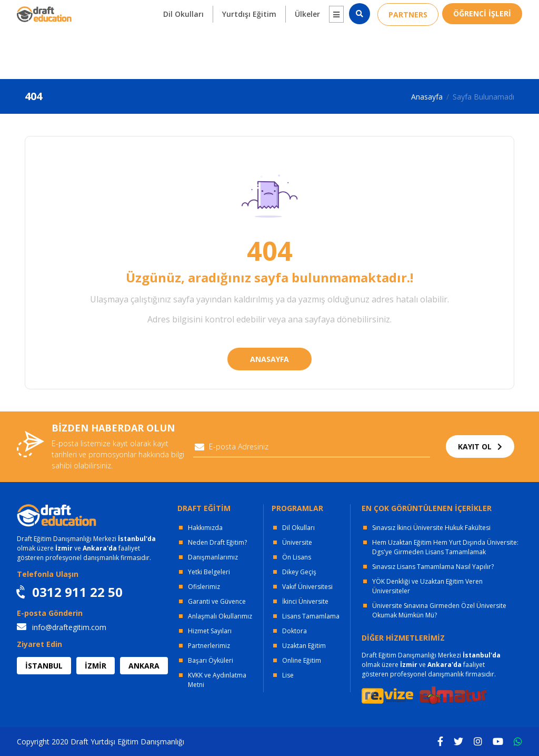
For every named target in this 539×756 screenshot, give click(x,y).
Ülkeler (307, 48)
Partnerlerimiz (209, 646)
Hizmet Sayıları (210, 631)
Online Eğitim (302, 660)
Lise (288, 675)
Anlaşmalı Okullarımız (220, 616)
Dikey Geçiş (299, 572)
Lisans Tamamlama (311, 616)
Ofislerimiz (204, 587)
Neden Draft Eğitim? (217, 542)
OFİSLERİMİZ (108, 11)
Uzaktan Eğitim (304, 646)
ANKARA (144, 666)
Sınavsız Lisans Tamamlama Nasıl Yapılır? (433, 567)
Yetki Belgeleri (209, 572)
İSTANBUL (44, 666)
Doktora (295, 631)
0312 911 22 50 (491, 11)
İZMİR (96, 666)
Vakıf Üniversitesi (307, 587)
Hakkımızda (205, 528)
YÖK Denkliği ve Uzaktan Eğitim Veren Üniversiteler (427, 586)
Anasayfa (427, 97)
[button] (336, 49)
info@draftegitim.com (62, 627)
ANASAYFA (269, 359)
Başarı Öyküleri (211, 660)
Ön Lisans (297, 557)
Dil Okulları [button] (183, 48)
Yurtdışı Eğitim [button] (249, 48)
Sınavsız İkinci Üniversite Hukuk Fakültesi (431, 528)
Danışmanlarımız (213, 557)
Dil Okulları (298, 528)
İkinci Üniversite (305, 601)
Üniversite (297, 542)
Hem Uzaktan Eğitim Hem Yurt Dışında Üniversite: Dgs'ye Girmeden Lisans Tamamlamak (445, 547)
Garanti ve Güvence (217, 601)
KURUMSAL (178, 11)
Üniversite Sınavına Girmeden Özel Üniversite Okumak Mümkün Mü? (439, 610)
